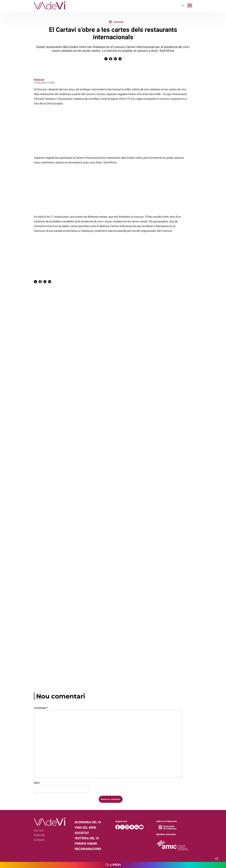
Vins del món (85, 828)
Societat (82, 833)
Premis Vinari (86, 844)
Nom (37, 783)
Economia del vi (88, 822)
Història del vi (87, 838)
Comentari (41, 708)
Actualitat (119, 22)
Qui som (39, 830)
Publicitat (39, 835)
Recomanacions (88, 849)
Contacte (39, 840)
